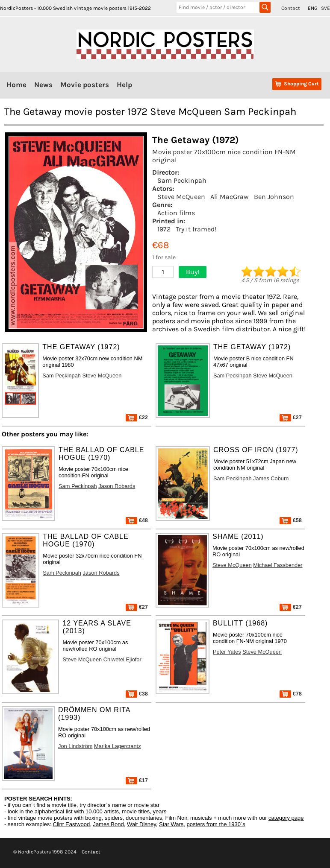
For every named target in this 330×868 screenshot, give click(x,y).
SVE (326, 8)
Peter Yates (227, 652)
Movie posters (85, 85)
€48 (137, 520)
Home (16, 85)
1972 (164, 229)
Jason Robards (117, 486)
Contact (291, 8)
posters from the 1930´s (216, 824)
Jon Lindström (75, 746)
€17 (137, 780)
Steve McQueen (181, 197)
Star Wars (171, 824)
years (160, 811)
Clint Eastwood (71, 824)
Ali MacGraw (230, 197)
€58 (291, 520)
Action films (176, 213)
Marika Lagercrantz (118, 746)
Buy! (193, 272)
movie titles (136, 811)
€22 (137, 417)
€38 (137, 694)
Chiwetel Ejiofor (122, 659)
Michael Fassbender (278, 565)
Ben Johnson (274, 197)
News (43, 85)
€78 (291, 694)
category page (286, 818)
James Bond (108, 824)
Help (124, 85)
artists (111, 811)
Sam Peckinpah (182, 180)
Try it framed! (196, 229)
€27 (291, 417)
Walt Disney (141, 824)
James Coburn (271, 478)
